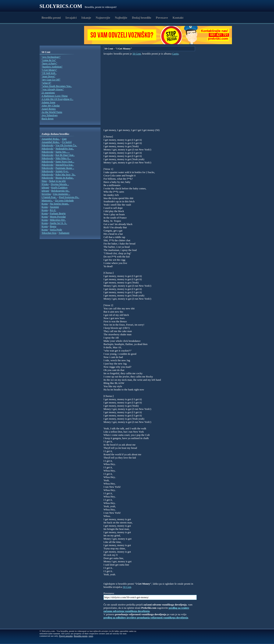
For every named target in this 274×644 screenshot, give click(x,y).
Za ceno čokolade (64, 200)
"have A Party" (49, 63)
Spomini (54, 207)
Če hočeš (67, 142)
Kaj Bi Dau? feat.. (65, 155)
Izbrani (45, 187)
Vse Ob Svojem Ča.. (66, 145)
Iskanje (86, 18)
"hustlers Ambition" (52, 67)
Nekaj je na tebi (57, 181)
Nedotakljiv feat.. (65, 148)
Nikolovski (48, 145)
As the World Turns (52, 112)
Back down (48, 118)
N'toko (45, 184)
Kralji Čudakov (59, 187)
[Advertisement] (63, 35)
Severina (46, 194)
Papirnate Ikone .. (65, 168)
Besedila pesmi (51, 18)
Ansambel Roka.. (51, 139)
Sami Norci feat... (65, 161)
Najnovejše (103, 18)
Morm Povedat (58, 217)
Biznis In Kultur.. (65, 178)
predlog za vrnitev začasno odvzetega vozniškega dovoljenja (146, 609)
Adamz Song (49, 102)
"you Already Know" (53, 89)
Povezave (162, 18)
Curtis (175, 54)
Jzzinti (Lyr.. (62, 171)
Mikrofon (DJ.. (58, 220)
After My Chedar (51, 106)
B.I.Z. (53, 210)
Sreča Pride (56, 230)
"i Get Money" (49, 70)
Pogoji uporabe (66, 636)
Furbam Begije (58, 213)
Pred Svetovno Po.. (69, 197)
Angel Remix (49, 109)
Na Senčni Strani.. (60, 204)
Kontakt (178, 18)
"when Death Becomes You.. (57, 86)
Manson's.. (47, 200)
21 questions (48, 93)
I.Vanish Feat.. (49, 197)
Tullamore (64, 233)
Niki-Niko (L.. (63, 158)
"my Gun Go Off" (51, 80)
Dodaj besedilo (142, 18)
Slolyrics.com (61, 6)
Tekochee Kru (49, 233)
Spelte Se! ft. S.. (59, 223)
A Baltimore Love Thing (55, 96)
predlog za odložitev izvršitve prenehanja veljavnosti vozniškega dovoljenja (146, 618)
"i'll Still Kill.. (49, 73)
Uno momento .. (62, 194)
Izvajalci (71, 18)
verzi (91, 636)
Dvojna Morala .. (60, 184)
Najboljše (121, 18)
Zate (64, 139)
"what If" (47, 83)
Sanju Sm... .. (63, 152)
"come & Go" (49, 60)
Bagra (53, 226)
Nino (44, 181)
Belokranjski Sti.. (60, 191)
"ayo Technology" (51, 57)
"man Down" (49, 76)
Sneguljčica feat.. (65, 165)
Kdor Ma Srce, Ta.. (66, 174)
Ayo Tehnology (50, 115)
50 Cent (137, 54)
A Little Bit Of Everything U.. (57, 99)
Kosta (45, 204)
